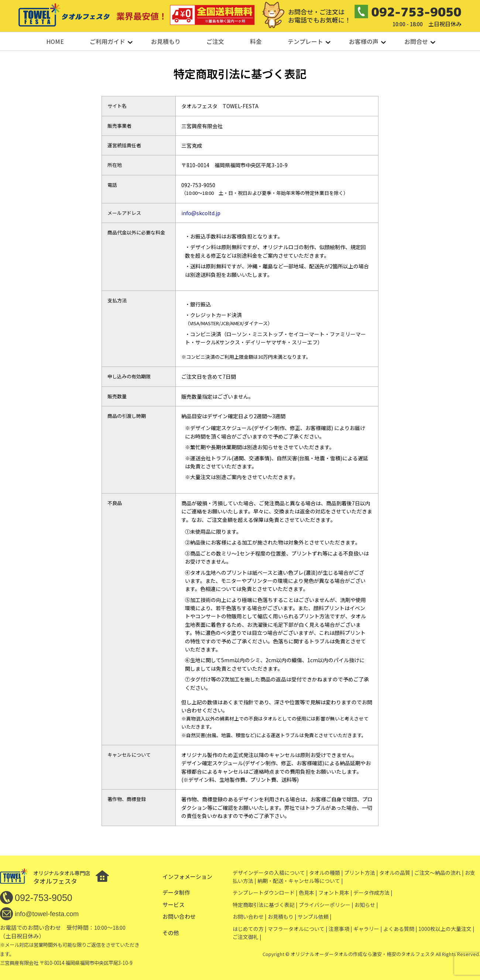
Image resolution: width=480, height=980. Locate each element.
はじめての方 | (250, 929)
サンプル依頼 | (315, 917)
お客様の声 (364, 41)
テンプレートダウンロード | (265, 893)
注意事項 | (340, 929)
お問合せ (416, 41)
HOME (55, 41)
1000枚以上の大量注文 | (446, 929)
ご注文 (215, 41)
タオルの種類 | (326, 873)
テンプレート (305, 41)
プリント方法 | (361, 873)
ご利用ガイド (107, 41)
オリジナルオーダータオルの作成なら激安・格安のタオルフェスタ (363, 954)
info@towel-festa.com (47, 914)
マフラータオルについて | (298, 929)
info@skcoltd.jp (201, 213)
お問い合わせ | (250, 917)
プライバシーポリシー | (326, 905)
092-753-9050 (44, 898)
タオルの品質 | (396, 873)
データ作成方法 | (373, 893)
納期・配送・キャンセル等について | (300, 881)
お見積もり (166, 41)
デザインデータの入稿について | (270, 873)
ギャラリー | (368, 929)
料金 (256, 41)
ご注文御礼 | (247, 937)
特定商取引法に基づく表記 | (265, 905)
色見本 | (308, 893)
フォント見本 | (335, 893)
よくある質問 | (400, 929)
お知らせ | (366, 905)
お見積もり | (282, 917)
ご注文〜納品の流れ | (439, 873)
